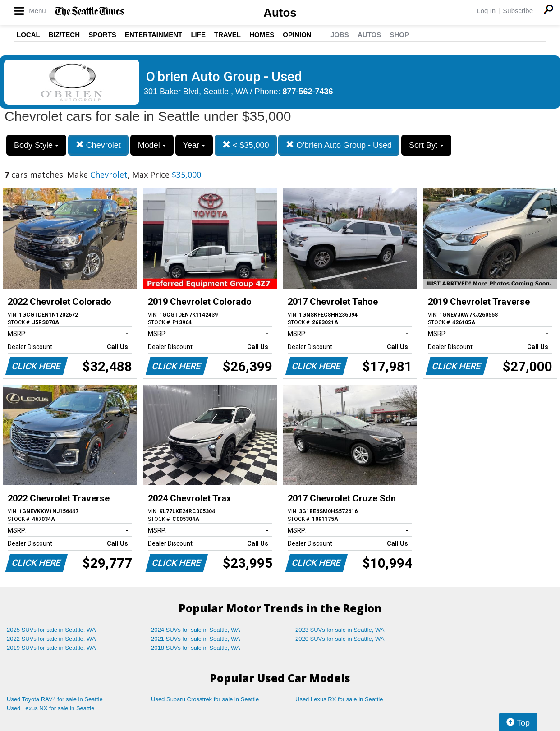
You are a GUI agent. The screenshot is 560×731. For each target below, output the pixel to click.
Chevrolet (98, 145)
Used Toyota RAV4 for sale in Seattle (55, 699)
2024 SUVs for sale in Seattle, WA (196, 630)
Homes (262, 34)
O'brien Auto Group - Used (339, 145)
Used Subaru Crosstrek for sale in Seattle (205, 699)
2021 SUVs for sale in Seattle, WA (196, 639)
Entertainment (154, 34)
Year (194, 145)
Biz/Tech (64, 34)
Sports (102, 34)
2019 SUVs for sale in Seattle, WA (51, 648)
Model (152, 145)
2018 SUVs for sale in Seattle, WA (196, 648)
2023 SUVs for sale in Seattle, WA (340, 630)
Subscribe (518, 11)
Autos (280, 13)
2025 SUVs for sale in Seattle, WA (51, 630)
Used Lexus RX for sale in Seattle (339, 699)
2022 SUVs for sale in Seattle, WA (51, 639)
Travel (227, 34)
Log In (486, 11)
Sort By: (426, 145)
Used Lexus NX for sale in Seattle (50, 708)
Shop (399, 34)
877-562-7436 (308, 92)
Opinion (297, 34)
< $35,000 (246, 145)
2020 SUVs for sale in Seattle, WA (340, 639)
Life (198, 34)
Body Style (36, 145)
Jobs (340, 34)
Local (28, 34)
